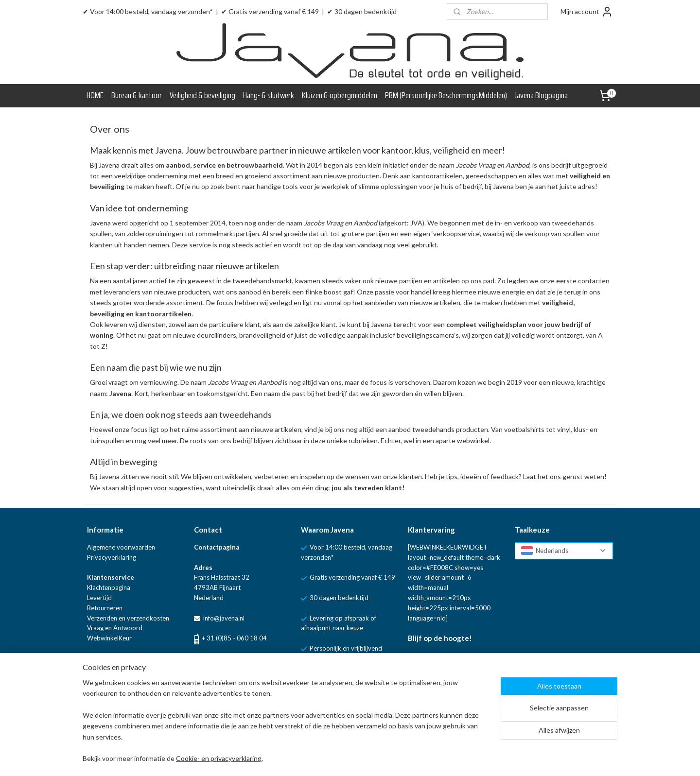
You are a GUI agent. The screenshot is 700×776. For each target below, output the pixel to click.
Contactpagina (217, 547)
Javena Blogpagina (541, 95)
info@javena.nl (223, 618)
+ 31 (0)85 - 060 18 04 (234, 638)
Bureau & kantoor (137, 95)
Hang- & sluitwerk (269, 95)
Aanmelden (433, 679)
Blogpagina (103, 658)
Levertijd (99, 598)
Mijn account (587, 12)
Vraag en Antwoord (115, 628)
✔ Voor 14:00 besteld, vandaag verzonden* (148, 11)
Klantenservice (111, 577)
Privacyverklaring (112, 557)
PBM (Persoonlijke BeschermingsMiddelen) (446, 95)
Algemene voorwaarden (121, 547)
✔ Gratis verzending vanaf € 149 (270, 11)
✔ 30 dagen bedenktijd (362, 11)
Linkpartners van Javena (121, 678)
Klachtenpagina (109, 587)
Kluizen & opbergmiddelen (340, 95)
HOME (95, 95)
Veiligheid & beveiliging (202, 95)
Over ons (100, 669)
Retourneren (105, 608)
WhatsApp (264, 659)
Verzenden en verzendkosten (128, 618)
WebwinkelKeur (109, 638)
